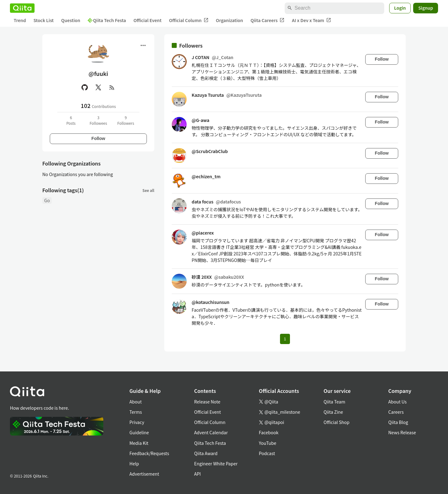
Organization (229, 20)
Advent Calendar (211, 432)
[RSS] (112, 87)
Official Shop (336, 422)
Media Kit (139, 443)
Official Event (147, 20)
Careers (396, 412)
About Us (397, 402)
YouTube (268, 443)
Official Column (189, 20)
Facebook (269, 432)
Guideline (139, 432)
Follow (98, 138)
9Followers (126, 120)
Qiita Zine (333, 412)
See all (148, 190)
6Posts (71, 120)
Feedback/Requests (149, 453)
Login (400, 8)
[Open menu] (143, 45)
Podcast (267, 453)
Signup (426, 8)
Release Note (207, 402)
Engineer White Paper (216, 464)
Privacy (137, 422)
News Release (402, 432)
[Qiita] (22, 8)
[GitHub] (85, 87)
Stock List (43, 20)
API (197, 474)
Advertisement (144, 474)
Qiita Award (206, 453)
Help (134, 464)
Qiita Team (334, 402)
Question (71, 20)
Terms (136, 412)
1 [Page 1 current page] (285, 339)
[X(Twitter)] (98, 87)
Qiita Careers (267, 20)
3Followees (98, 120)
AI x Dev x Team (311, 20)
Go (47, 200)
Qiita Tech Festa (107, 20)
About (135, 402)
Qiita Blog (398, 422)
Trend (20, 20)
